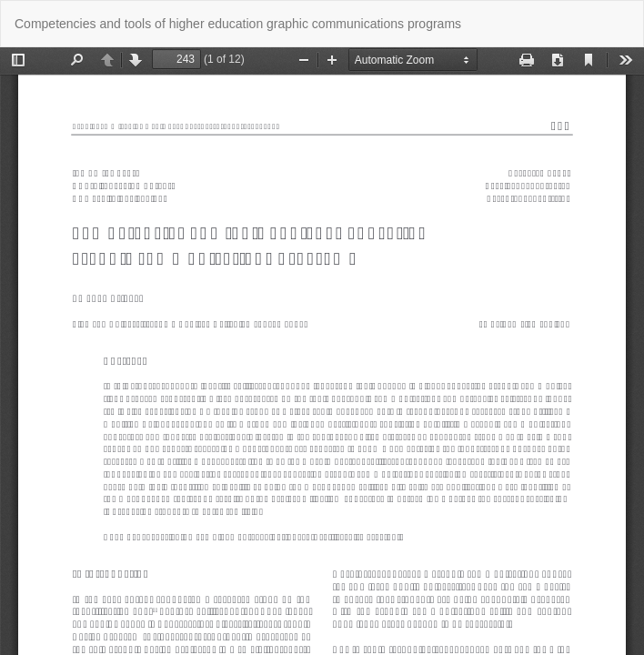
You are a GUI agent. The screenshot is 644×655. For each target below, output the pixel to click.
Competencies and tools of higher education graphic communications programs (238, 24)
